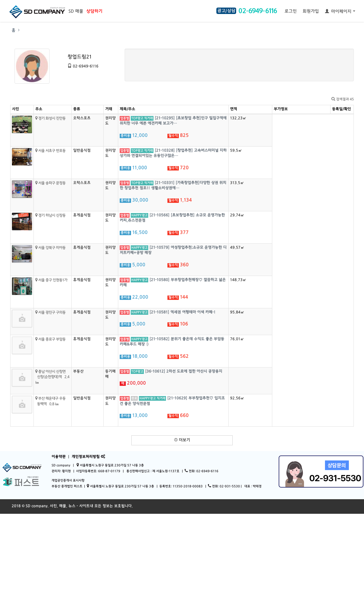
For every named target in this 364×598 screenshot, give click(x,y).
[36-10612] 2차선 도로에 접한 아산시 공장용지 (184, 372)
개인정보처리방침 (86, 457)
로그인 (291, 11)
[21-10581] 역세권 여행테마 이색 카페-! (182, 312)
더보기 (182, 440)
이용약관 (59, 457)
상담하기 (94, 11)
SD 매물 (76, 11)
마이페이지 (340, 12)
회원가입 (311, 11)
